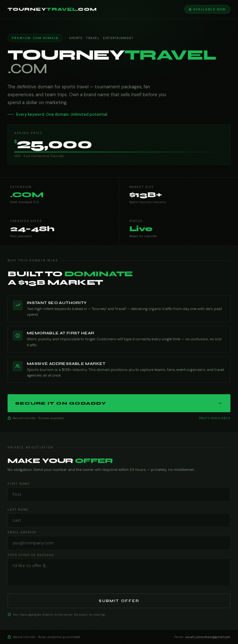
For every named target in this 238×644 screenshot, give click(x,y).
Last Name (18, 510)
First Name (19, 484)
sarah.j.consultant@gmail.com (208, 637)
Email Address (22, 532)
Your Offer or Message (31, 555)
